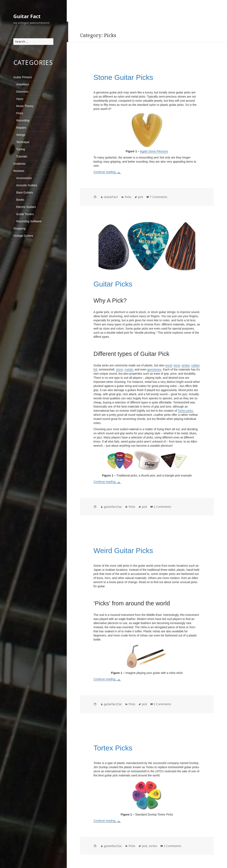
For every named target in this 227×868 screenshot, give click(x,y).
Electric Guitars (26, 207)
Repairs (21, 128)
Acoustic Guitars (27, 185)
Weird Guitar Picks (123, 551)
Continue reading (107, 172)
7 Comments (159, 197)
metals (129, 369)
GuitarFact (111, 197)
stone (119, 369)
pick (141, 197)
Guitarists (19, 164)
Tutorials (22, 156)
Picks (20, 113)
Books (20, 200)
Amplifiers (23, 84)
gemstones (154, 369)
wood (169, 365)
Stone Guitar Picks (123, 77)
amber (186, 365)
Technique (23, 142)
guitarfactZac (113, 507)
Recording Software (29, 221)
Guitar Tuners (25, 214)
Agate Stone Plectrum (154, 151)
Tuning (21, 149)
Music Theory (25, 106)
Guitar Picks (113, 284)
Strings (21, 135)
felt (95, 369)
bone (177, 365)
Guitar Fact (27, 16)
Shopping (19, 228)
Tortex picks (185, 411)
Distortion (22, 92)
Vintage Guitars (23, 236)
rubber (195, 365)
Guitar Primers (23, 77)
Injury (20, 99)
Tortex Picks (113, 748)
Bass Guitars (25, 192)
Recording (23, 120)
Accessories (24, 178)
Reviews (19, 171)
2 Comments (162, 507)
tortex (153, 846)
